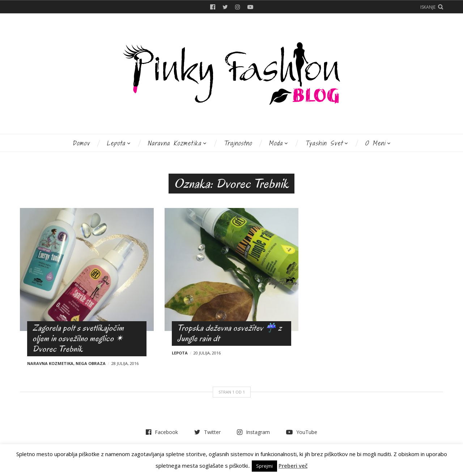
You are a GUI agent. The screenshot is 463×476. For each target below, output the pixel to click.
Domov (81, 143)
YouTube (250, 7)
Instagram (238, 7)
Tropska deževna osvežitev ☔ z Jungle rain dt (230, 333)
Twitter (225, 7)
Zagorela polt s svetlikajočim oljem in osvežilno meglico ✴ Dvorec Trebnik (78, 338)
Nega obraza (91, 363)
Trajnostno (238, 143)
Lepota (116, 143)
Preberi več (293, 466)
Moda (276, 143)
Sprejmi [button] (264, 466)
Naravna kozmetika (175, 143)
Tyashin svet (324, 143)
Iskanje (428, 7)
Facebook (213, 7)
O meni (375, 143)
